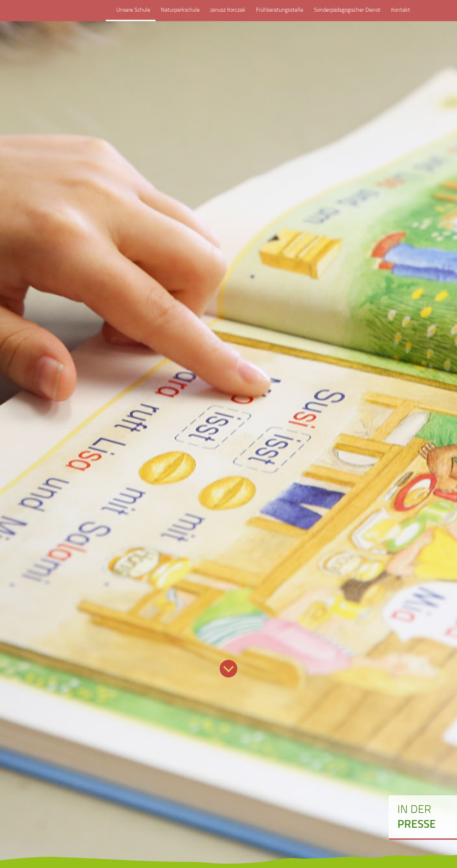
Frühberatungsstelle (280, 13)
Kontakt (401, 13)
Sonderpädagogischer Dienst (347, 13)
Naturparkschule (180, 13)
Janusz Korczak (228, 13)
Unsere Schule (131, 13)
